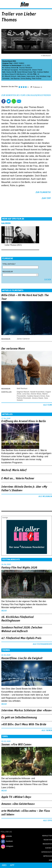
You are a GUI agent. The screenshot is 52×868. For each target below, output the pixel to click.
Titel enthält (9, 264)
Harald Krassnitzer (37, 392)
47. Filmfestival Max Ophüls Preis (21, 638)
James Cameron (23, 339)
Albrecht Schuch (10, 76)
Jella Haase (21, 76)
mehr (4, 611)
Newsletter (47, 836)
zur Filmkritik (43, 192)
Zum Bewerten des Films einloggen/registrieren (26, 95)
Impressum (48, 856)
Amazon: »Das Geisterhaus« (18, 804)
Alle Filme (48, 405)
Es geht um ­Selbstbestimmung (19, 718)
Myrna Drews (9, 74)
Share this (4, 101)
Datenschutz (47, 852)
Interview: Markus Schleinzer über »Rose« (27, 710)
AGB (50, 860)
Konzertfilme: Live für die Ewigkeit (22, 658)
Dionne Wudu (36, 394)
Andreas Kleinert (10, 68)
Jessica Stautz (38, 398)
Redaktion (48, 840)
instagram (10, 846)
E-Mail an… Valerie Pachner (18, 479)
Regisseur (8, 272)
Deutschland (7, 61)
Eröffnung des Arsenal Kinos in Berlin (24, 421)
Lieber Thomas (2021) (13, 245)
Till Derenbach (24, 70)
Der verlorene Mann (13, 349)
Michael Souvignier (11, 70)
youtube (9, 836)
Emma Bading (26, 79)
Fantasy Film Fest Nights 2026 (19, 568)
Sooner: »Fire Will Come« (16, 745)
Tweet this (9, 101)
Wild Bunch (20, 74)
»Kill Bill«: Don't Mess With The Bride (24, 724)
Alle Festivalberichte (42, 644)
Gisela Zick (10, 72)
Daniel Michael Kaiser (25, 72)
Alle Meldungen (45, 496)
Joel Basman (15, 79)
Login (43, 5)
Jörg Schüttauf (41, 76)
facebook (9, 841)
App (12, 865)
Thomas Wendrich (26, 68)
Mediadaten (47, 844)
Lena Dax (26, 394)
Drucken (24, 101)
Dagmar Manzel (23, 392)
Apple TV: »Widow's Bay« (16, 797)
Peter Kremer (37, 79)
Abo (4, 865)
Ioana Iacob (31, 76)
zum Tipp (46, 198)
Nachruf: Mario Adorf (14, 470)
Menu (3, 4)
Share (14, 101)
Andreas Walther (43, 72)
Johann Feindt (37, 70)
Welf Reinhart (22, 388)
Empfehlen (19, 101)
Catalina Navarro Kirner (36, 396)
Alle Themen (47, 730)
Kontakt (49, 848)
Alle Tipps (48, 821)
